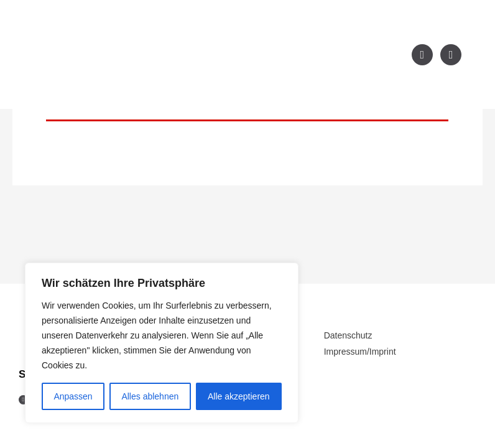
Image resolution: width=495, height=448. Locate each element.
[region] (162, 343)
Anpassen (73, 396)
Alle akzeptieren (239, 396)
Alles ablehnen (150, 396)
